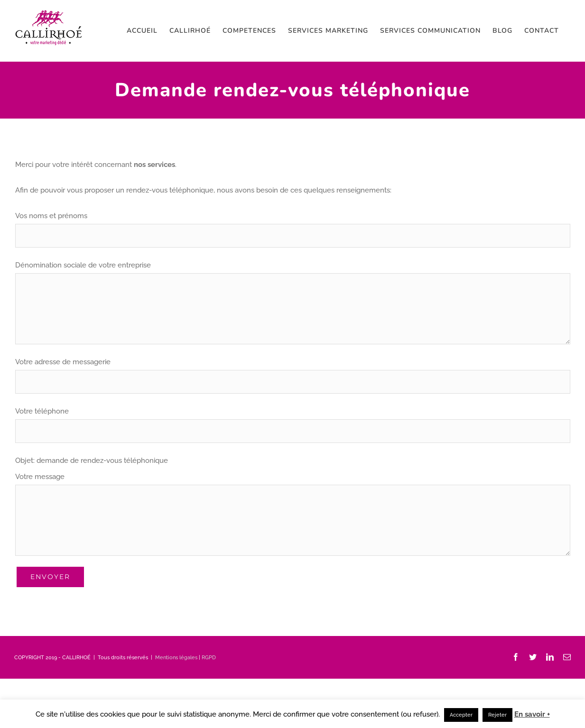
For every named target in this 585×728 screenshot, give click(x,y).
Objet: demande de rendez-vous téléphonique (92, 461)
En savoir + (532, 714)
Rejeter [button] (497, 715)
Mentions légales (176, 658)
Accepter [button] (461, 715)
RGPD (209, 658)
